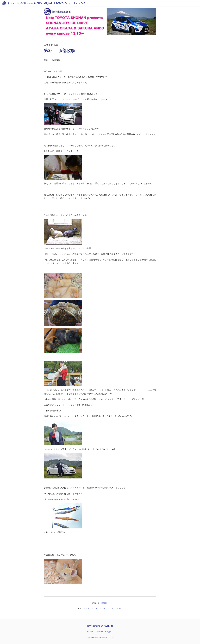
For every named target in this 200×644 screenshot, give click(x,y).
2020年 (86, 608)
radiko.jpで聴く (105, 632)
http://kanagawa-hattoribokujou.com (62, 499)
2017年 (110, 608)
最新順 (104, 603)
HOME (90, 632)
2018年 (102, 608)
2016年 (118, 608)
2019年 (94, 608)
